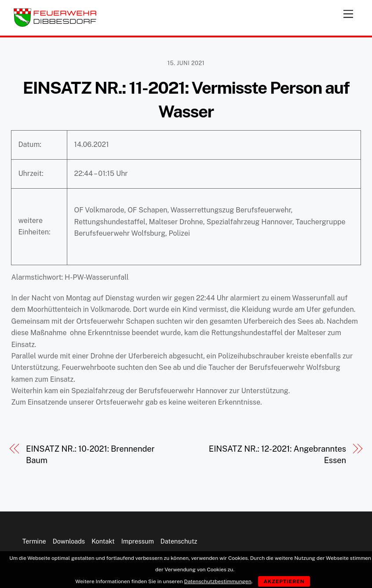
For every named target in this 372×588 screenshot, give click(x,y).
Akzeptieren (284, 581)
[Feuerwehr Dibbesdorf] (55, 25)
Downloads (69, 541)
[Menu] (348, 12)
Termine (34, 541)
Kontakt (103, 541)
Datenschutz (179, 541)
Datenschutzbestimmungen (218, 581)
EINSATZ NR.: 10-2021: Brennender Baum (90, 455)
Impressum (138, 541)
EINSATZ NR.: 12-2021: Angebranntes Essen (277, 455)
